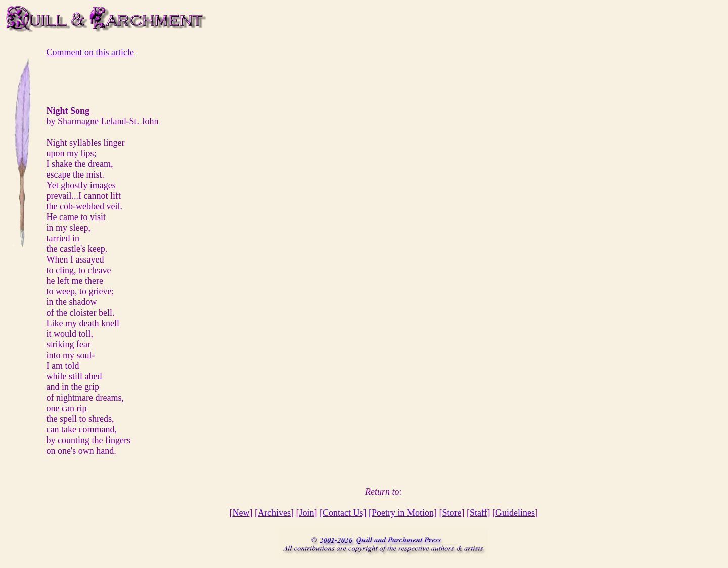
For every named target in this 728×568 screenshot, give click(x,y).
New (241, 513)
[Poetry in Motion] (403, 513)
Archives (274, 513)
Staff (479, 513)
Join (306, 513)
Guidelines (515, 513)
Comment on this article (90, 52)
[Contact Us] (343, 513)
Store (451, 513)
